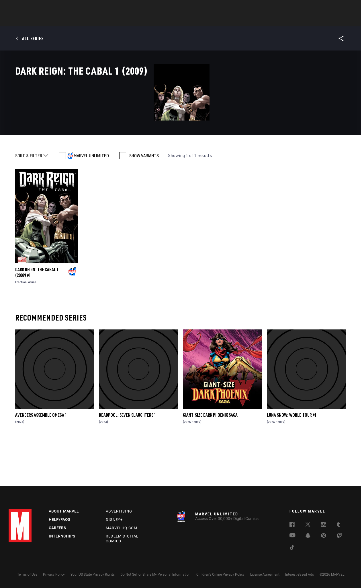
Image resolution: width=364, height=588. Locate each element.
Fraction (21, 324)
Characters (145, 20)
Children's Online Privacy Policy (220, 575)
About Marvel (64, 511)
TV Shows (198, 20)
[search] (345, 7)
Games (222, 20)
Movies (173, 20)
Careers (57, 528)
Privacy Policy (54, 575)
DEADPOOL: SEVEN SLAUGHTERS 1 (128, 457)
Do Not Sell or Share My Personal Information (155, 575)
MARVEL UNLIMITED (91, 197)
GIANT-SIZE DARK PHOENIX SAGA (210, 457)
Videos (244, 20)
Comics (117, 20)
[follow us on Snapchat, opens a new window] (308, 536)
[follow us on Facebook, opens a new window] (292, 525)
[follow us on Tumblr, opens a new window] (338, 525)
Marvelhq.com (122, 528)
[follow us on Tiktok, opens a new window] (292, 548)
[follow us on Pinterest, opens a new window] (324, 536)
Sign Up (48, 7)
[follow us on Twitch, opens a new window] (339, 537)
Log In (30, 7)
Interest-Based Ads (300, 575)
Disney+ (114, 520)
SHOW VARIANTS (144, 197)
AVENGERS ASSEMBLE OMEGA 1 (41, 457)
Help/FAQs (60, 520)
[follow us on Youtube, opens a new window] (292, 536)
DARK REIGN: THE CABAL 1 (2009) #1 (37, 314)
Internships (62, 536)
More (266, 20)
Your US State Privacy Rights (93, 575)
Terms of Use (27, 575)
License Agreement (265, 575)
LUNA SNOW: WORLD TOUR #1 (292, 457)
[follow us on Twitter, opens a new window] (308, 525)
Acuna (32, 324)
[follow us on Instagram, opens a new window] (324, 525)
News (95, 20)
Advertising (119, 511)
